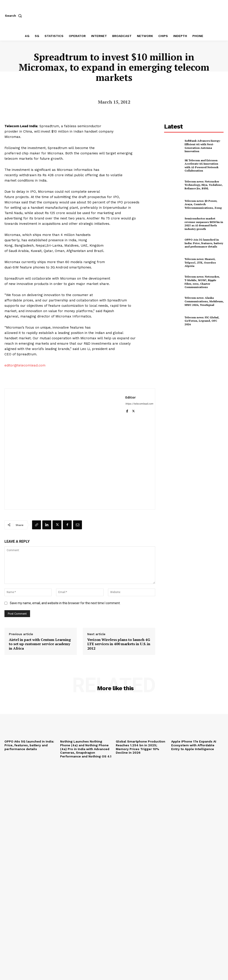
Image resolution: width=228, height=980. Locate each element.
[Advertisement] (196, 365)
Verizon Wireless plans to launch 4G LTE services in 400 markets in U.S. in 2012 (119, 644)
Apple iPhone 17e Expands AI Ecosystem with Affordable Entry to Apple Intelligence (194, 745)
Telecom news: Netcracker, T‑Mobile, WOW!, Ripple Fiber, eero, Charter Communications (202, 282)
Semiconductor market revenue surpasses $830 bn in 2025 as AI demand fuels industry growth (204, 224)
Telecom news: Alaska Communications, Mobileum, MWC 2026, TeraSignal (204, 301)
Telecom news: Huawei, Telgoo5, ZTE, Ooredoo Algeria (200, 262)
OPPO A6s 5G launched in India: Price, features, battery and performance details (204, 243)
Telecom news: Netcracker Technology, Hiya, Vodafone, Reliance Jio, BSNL (204, 185)
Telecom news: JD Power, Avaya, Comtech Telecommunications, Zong (203, 204)
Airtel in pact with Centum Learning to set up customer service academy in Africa (40, 644)
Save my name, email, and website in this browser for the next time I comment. (65, 603)
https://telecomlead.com (139, 404)
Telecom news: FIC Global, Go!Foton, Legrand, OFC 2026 (202, 321)
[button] (14, 16)
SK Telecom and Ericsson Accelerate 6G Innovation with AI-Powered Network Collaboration (202, 166)
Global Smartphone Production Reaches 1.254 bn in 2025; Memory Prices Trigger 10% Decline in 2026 (140, 747)
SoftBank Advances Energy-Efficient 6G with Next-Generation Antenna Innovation (203, 146)
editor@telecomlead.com (25, 365)
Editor (131, 397)
